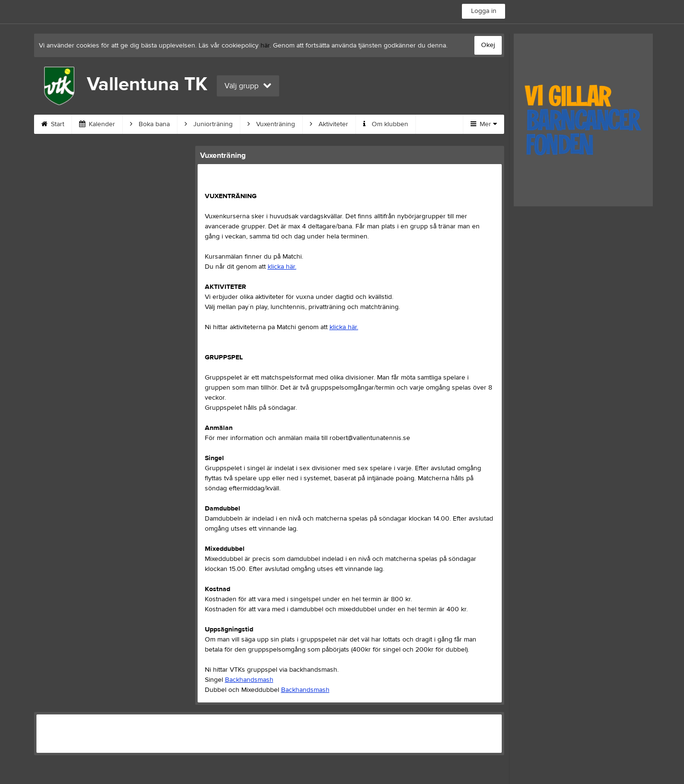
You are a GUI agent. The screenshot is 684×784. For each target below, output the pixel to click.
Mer (484, 124)
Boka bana (150, 124)
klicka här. (282, 267)
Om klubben (386, 124)
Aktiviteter (329, 124)
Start (53, 124)
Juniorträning (209, 124)
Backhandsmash (249, 680)
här (265, 46)
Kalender (97, 124)
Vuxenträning (271, 124)
